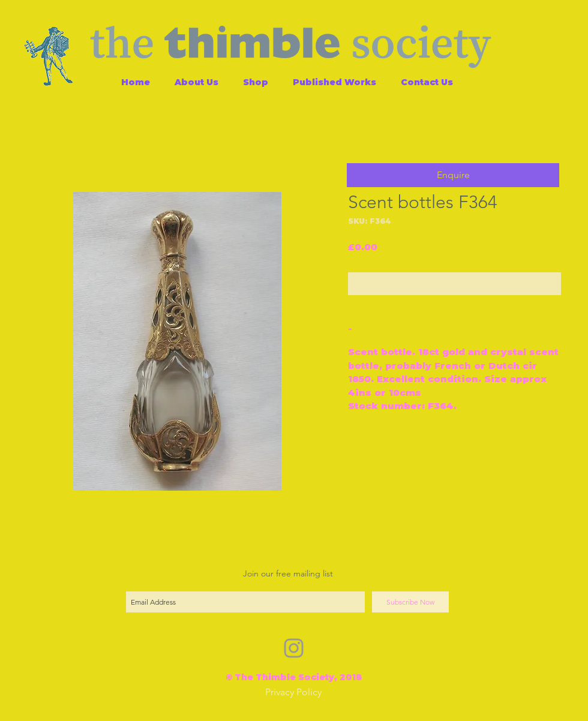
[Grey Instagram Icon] (294, 648)
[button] (453, 175)
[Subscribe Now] (410, 602)
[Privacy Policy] (293, 693)
